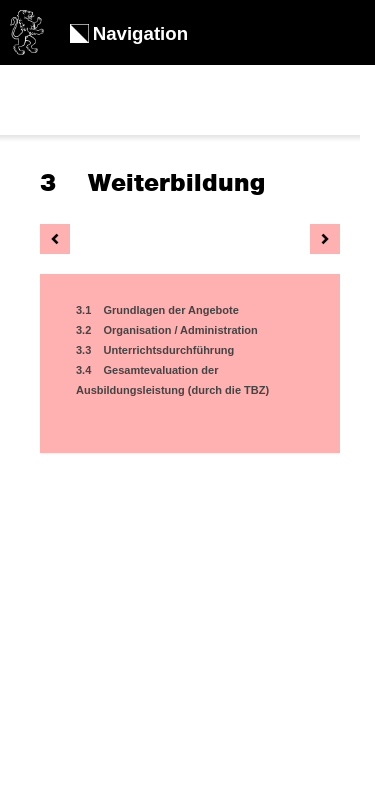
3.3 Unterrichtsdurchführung (155, 350)
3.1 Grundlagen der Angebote (157, 310)
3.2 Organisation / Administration (167, 330)
